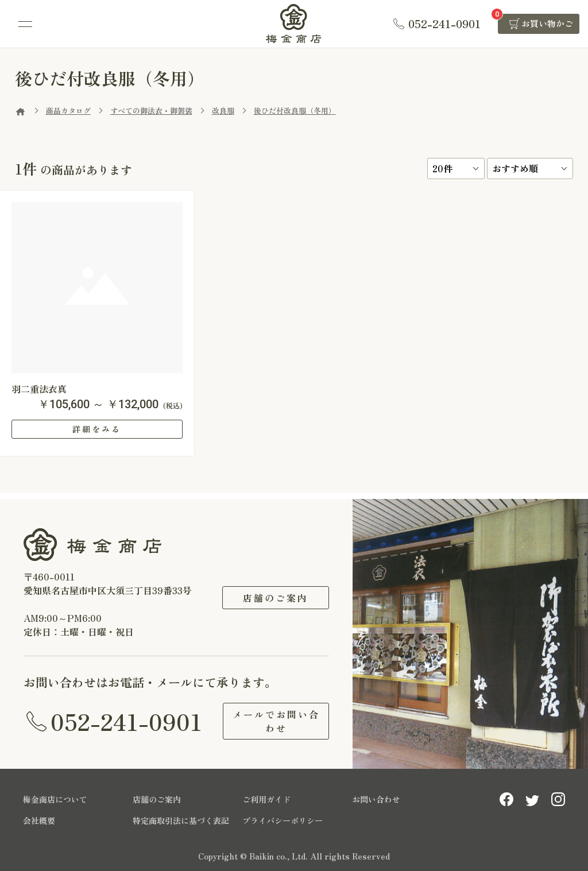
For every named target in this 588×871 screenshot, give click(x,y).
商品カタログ (68, 111)
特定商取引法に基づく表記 (181, 820)
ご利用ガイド (266, 799)
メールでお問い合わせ (276, 721)
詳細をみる (97, 429)
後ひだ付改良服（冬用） (295, 111)
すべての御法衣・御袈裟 (151, 111)
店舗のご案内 (276, 598)
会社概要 (39, 820)
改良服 (223, 111)
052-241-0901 (126, 721)
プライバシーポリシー (283, 820)
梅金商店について (55, 799)
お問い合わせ (376, 799)
